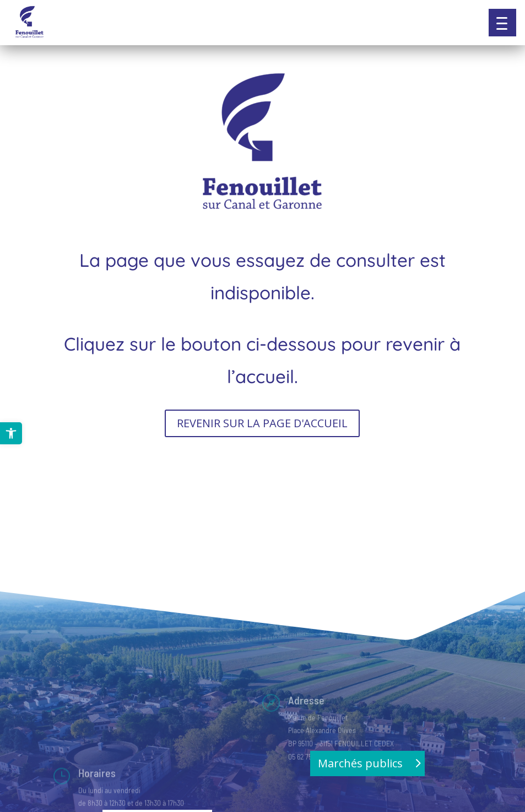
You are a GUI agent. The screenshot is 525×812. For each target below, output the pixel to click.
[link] (11, 433)
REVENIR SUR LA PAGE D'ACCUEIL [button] (262, 423)
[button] (502, 23)
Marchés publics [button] (360, 763)
